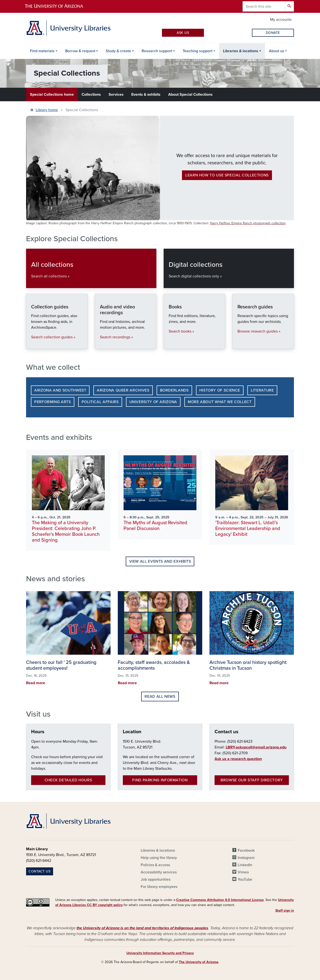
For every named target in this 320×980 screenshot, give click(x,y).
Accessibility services (159, 872)
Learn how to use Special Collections (227, 175)
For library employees (159, 887)
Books (169, 344)
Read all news (160, 697)
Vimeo (243, 872)
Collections (91, 94)
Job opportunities (156, 879)
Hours (38, 732)
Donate (273, 33)
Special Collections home (52, 94)
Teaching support (198, 51)
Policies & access (155, 865)
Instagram (246, 858)
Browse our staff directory (252, 780)
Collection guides (31, 344)
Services (116, 94)
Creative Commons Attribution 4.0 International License (220, 900)
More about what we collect (220, 402)
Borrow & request (80, 51)
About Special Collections (190, 94)
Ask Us (183, 33)
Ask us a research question (238, 759)
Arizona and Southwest (60, 390)
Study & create (118, 51)
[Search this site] (264, 6)
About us (277, 51)
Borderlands (174, 390)
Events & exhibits (146, 94)
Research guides (237, 344)
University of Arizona (153, 402)
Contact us (226, 732)
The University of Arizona (199, 962)
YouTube (245, 879)
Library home (47, 110)
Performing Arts (53, 402)
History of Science (220, 390)
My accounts (281, 20)
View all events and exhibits (160, 561)
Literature (262, 390)
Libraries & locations (241, 51)
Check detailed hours (68, 780)
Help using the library (159, 858)
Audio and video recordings (100, 344)
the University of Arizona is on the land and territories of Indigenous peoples (142, 928)
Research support (157, 51)
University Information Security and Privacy (160, 953)
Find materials (42, 51)
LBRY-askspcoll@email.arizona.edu (256, 747)
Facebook (246, 850)
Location (132, 732)
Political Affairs (100, 402)
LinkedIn (245, 865)
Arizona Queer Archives (123, 390)
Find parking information (160, 780)
